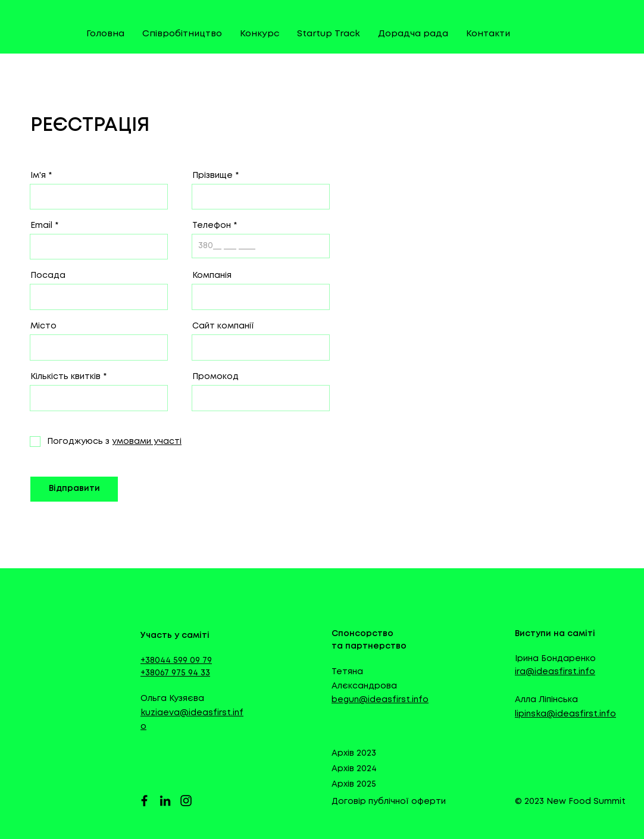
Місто (43, 326)
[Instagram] (186, 801)
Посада (48, 276)
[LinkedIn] (165, 801)
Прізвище (212, 176)
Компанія (212, 276)
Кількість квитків (65, 377)
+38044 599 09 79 (176, 660)
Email (41, 226)
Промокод (215, 377)
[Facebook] (144, 801)
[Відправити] (74, 489)
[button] (146, 442)
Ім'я (38, 176)
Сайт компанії (223, 326)
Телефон (212, 226)
